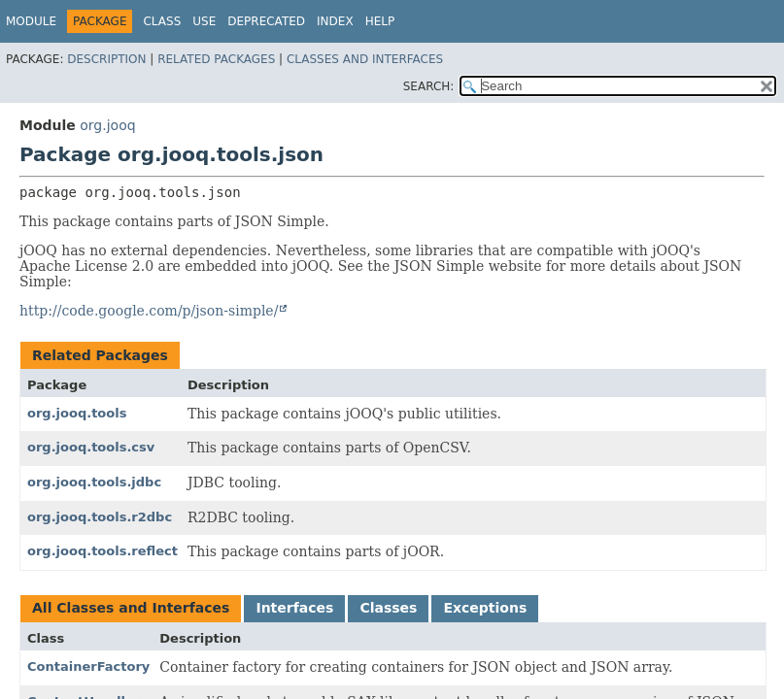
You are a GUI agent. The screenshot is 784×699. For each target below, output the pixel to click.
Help (380, 21)
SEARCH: (429, 86)
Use (204, 21)
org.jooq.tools (77, 413)
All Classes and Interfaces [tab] (131, 608)
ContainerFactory (88, 666)
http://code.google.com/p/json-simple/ (149, 311)
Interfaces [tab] (294, 608)
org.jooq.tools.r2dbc (100, 517)
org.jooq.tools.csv (91, 447)
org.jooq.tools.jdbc (94, 482)
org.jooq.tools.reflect (102, 551)
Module (31, 21)
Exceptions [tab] (485, 608)
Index (335, 21)
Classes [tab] (388, 608)
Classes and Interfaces (365, 59)
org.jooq (107, 125)
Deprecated (266, 21)
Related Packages (216, 59)
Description (106, 59)
